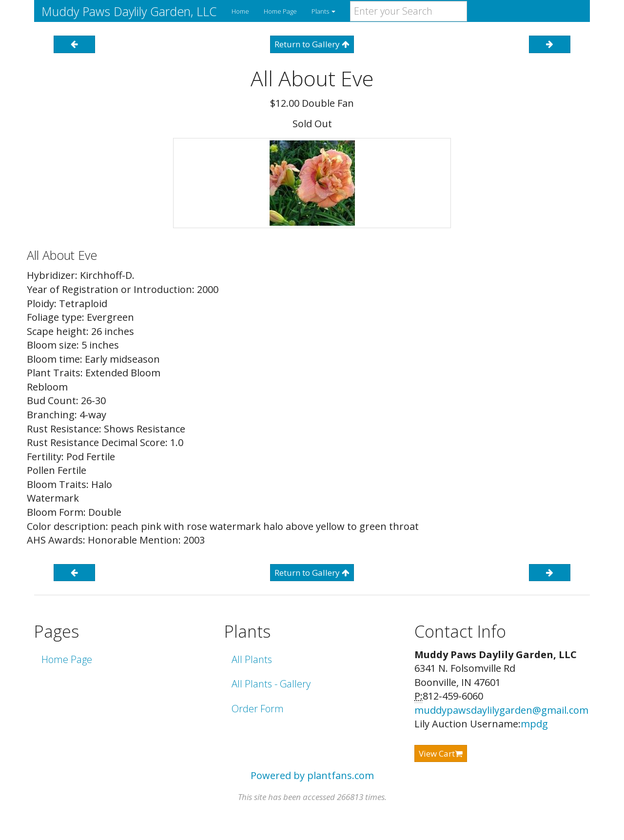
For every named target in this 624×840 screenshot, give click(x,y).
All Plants (252, 659)
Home (240, 11)
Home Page (280, 11)
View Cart (441, 753)
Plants (323, 11)
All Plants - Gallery (271, 684)
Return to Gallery (312, 44)
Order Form (258, 709)
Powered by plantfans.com (312, 775)
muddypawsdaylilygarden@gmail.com (501, 710)
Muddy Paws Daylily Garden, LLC (129, 11)
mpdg (534, 724)
